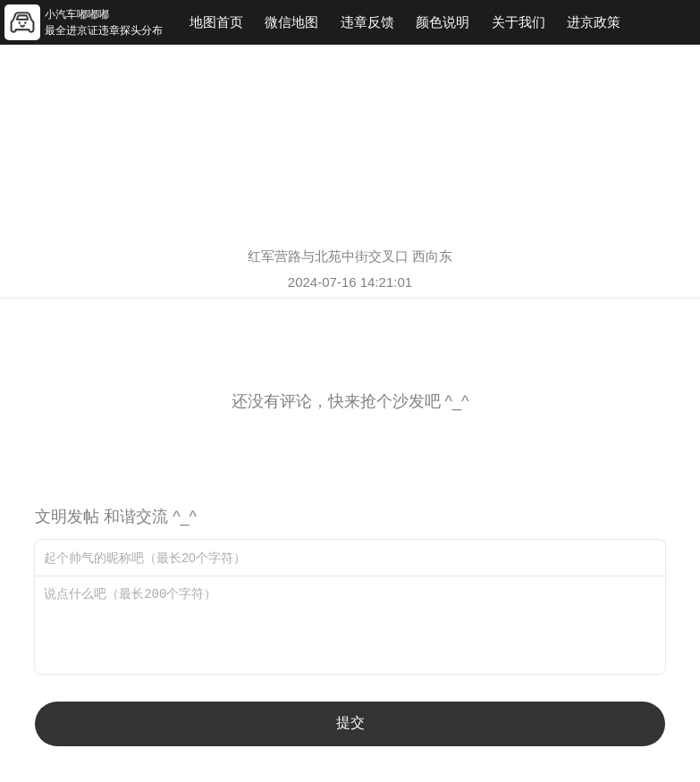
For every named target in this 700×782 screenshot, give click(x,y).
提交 (350, 723)
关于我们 (519, 22)
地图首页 (216, 22)
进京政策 (594, 22)
